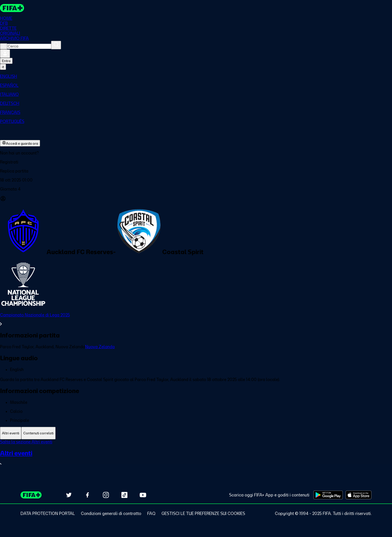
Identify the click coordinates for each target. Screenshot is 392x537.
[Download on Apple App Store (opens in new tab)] (358, 495)
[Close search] (4, 47)
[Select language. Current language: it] (3, 67)
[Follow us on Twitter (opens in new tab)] (69, 495)
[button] (196, 162)
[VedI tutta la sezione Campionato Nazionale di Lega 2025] (196, 320)
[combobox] (29, 47)
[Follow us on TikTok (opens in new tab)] (124, 495)
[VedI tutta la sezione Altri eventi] (196, 459)
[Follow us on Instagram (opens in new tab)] (106, 495)
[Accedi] (5, 54)
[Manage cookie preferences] (203, 513)
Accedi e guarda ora (20, 143)
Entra (6, 61)
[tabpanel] (196, 457)
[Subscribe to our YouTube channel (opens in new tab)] (143, 495)
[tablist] (196, 433)
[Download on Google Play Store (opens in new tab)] (328, 495)
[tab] (11, 433)
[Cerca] (56, 45)
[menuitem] (196, 77)
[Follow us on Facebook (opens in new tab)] (87, 495)
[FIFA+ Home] (12, 8)
